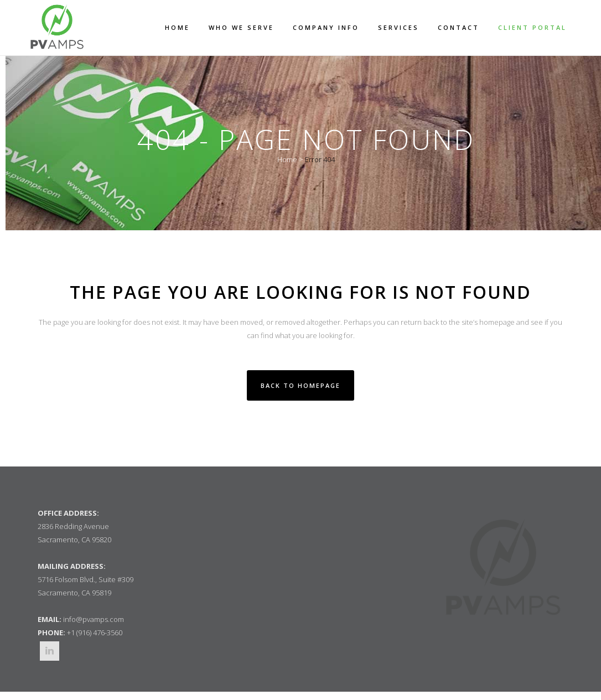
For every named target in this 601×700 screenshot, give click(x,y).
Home (287, 159)
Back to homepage (300, 385)
